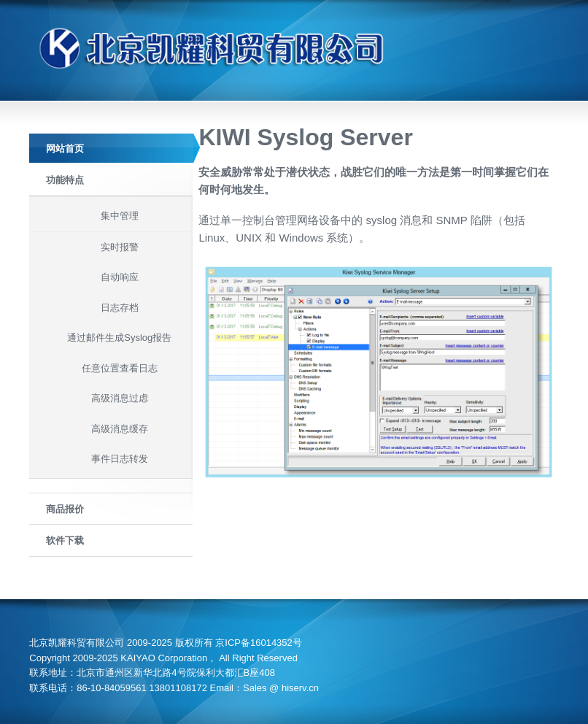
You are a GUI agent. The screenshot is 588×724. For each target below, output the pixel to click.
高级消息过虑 (120, 398)
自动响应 (120, 277)
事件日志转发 (120, 459)
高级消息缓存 (120, 429)
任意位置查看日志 (120, 368)
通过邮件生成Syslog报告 (119, 338)
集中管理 (120, 216)
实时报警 (120, 247)
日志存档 (120, 308)
